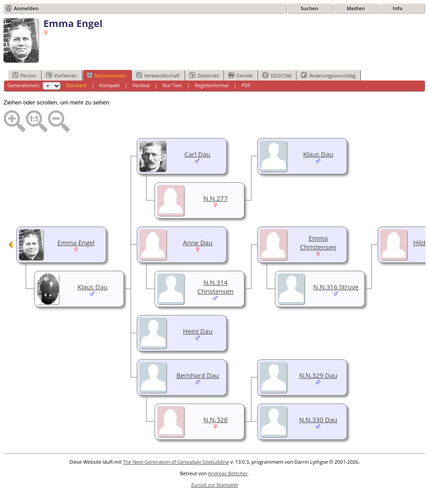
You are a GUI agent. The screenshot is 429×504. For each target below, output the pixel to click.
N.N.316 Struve (336, 287)
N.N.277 (215, 198)
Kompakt (109, 85)
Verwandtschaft (158, 75)
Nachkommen (107, 75)
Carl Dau (197, 154)
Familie (240, 75)
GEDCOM (277, 75)
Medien (356, 8)
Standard (76, 85)
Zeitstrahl (204, 75)
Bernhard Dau (197, 375)
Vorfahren (62, 75)
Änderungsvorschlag (328, 75)
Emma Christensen (318, 242)
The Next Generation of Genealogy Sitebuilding (176, 462)
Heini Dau (198, 331)
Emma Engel (76, 242)
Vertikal (141, 85)
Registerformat (212, 85)
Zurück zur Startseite (214, 485)
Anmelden (26, 8)
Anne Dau (198, 242)
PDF (246, 85)
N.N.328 (215, 419)
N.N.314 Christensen (216, 287)
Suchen (309, 8)
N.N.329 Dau (318, 375)
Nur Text (172, 85)
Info (398, 8)
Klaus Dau (318, 154)
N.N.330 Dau (318, 419)
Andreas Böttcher (228, 473)
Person (24, 75)
